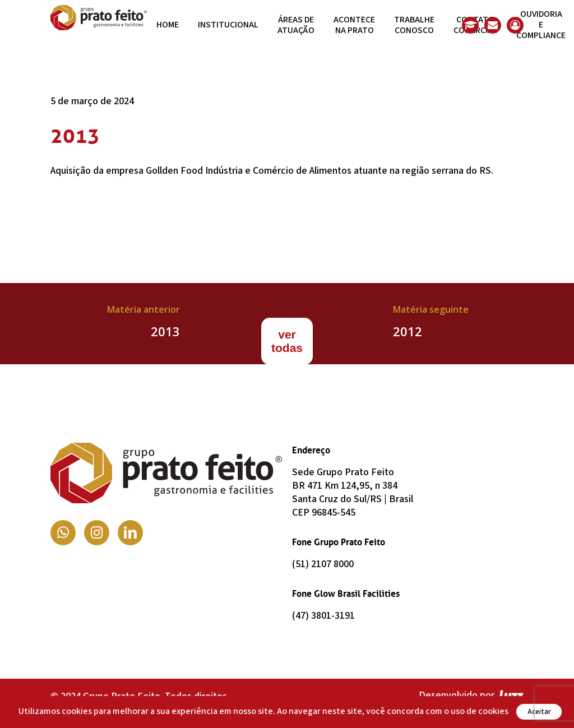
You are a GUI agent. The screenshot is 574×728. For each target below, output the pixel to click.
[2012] (430, 324)
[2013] (143, 324)
